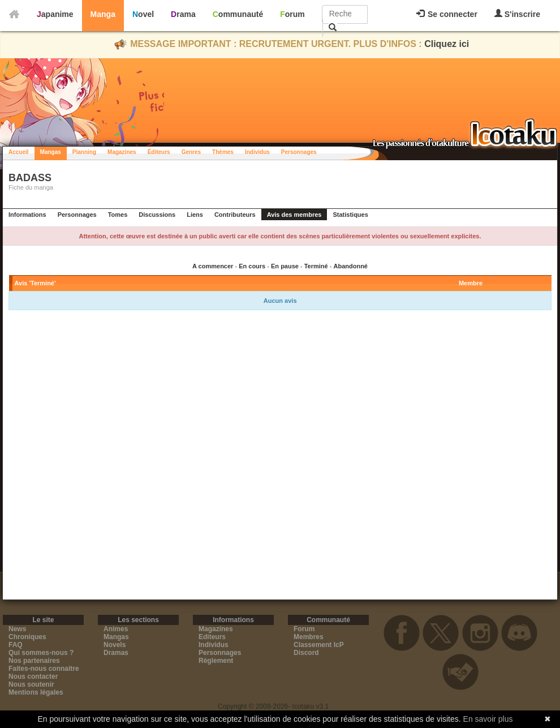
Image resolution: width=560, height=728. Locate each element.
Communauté (238, 14)
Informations (27, 215)
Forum (292, 14)
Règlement (216, 661)
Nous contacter (33, 676)
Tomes (118, 215)
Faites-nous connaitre (44, 669)
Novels (115, 645)
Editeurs (212, 637)
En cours (252, 266)
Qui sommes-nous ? (41, 653)
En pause (285, 266)
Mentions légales (36, 692)
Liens (195, 215)
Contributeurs (235, 215)
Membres (309, 637)
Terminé (316, 266)
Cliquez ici (447, 44)
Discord (306, 653)
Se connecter (447, 14)
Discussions (157, 215)
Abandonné (350, 266)
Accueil (19, 152)
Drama (183, 14)
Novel (143, 14)
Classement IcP (319, 645)
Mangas (51, 152)
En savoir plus (488, 719)
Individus (257, 152)
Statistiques (350, 215)
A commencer (213, 266)
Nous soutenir (31, 684)
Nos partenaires (34, 661)
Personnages (299, 152)
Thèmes (223, 152)
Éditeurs (159, 152)
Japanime (55, 14)
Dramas (116, 653)
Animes (116, 629)
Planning (84, 152)
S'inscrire (517, 14)
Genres (191, 152)
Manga (103, 14)
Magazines (122, 152)
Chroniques (27, 637)
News (17, 629)
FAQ (16, 645)
